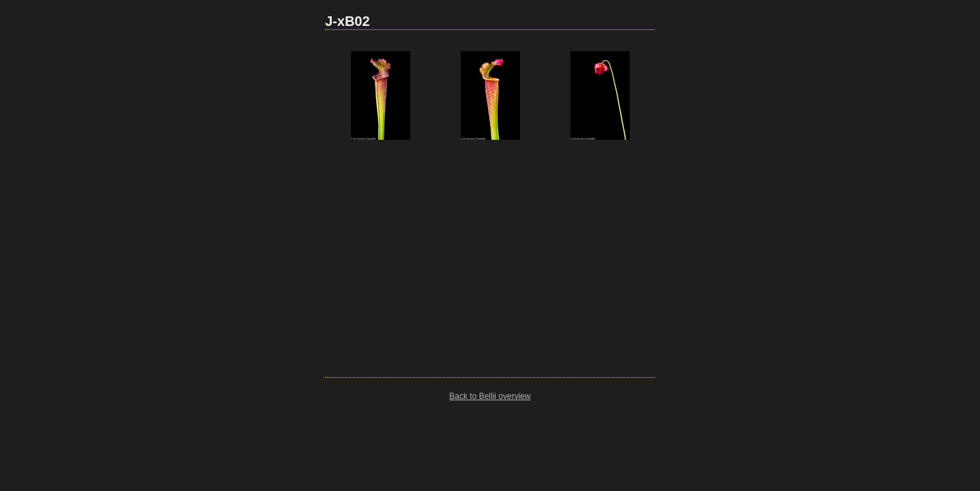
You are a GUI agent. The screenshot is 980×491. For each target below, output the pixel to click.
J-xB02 (348, 21)
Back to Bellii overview (490, 396)
